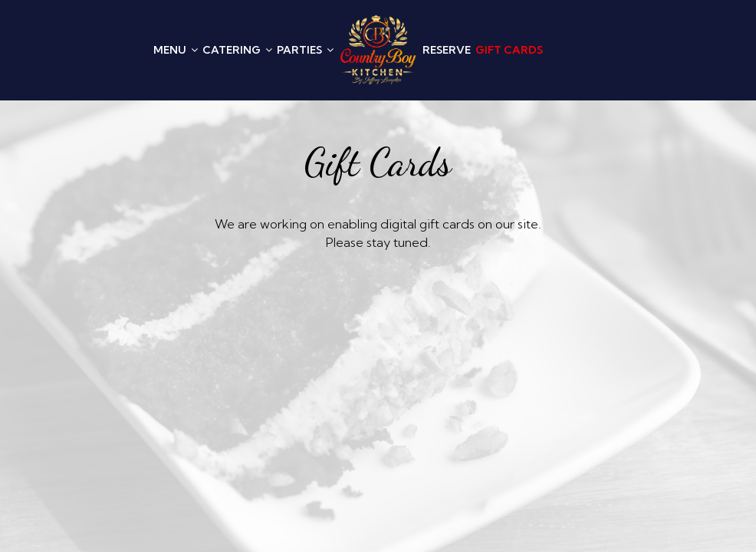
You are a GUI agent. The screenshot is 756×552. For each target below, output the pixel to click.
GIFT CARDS (509, 50)
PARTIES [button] (305, 50)
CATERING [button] (237, 50)
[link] (378, 50)
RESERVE (447, 50)
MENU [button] (176, 50)
